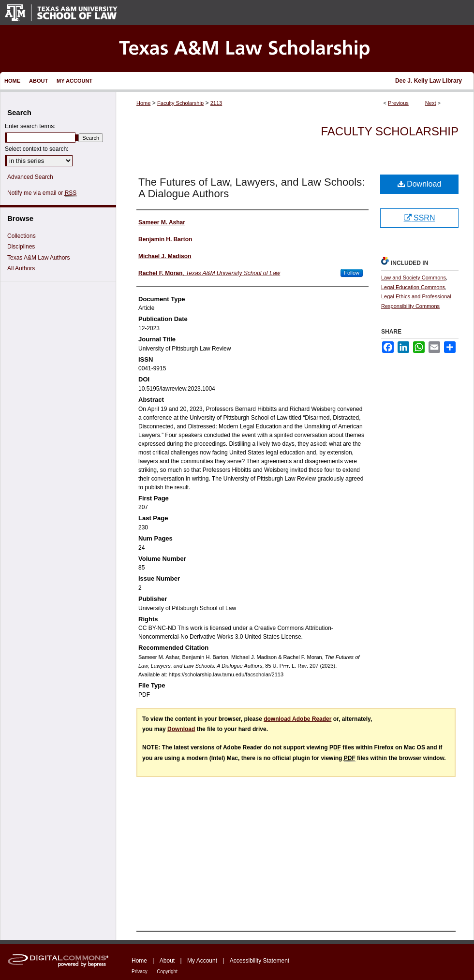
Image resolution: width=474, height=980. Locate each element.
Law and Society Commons (414, 278)
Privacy (140, 972)
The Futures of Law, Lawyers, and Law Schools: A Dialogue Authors (252, 188)
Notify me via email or (42, 193)
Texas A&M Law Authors (38, 258)
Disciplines (21, 247)
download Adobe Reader (297, 719)
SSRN (420, 218)
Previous (398, 103)
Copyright (167, 972)
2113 (216, 103)
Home (143, 103)
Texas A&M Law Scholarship (237, 49)
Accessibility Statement (259, 961)
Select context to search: (37, 149)
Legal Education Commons (413, 287)
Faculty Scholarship (180, 103)
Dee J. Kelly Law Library (429, 81)
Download (420, 184)
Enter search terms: (30, 126)
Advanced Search (30, 177)
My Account (202, 961)
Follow (352, 273)
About (167, 961)
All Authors (21, 268)
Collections (22, 236)
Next (431, 103)
